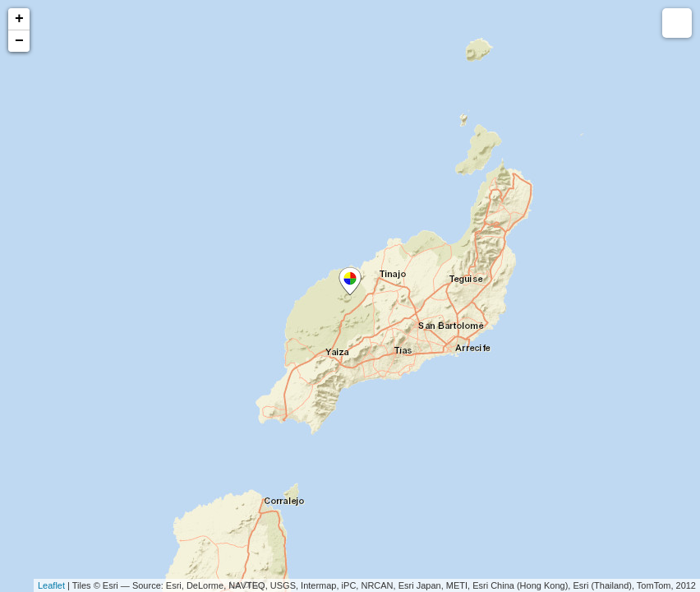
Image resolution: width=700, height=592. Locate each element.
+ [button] (19, 19)
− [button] (19, 41)
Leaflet (51, 585)
